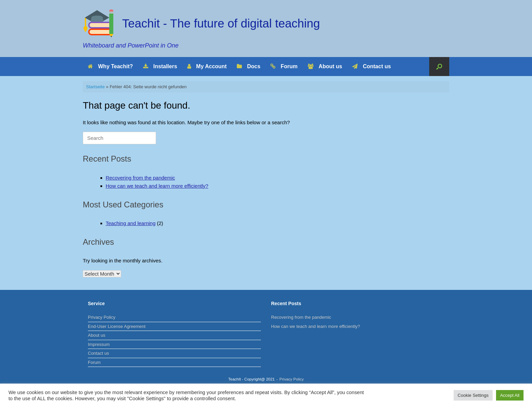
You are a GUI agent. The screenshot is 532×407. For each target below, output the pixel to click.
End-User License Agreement (117, 326)
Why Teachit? (110, 66)
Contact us (372, 66)
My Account (207, 66)
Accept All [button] (510, 395)
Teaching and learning (131, 223)
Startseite (96, 87)
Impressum (99, 344)
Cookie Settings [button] (473, 395)
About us (325, 66)
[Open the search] (439, 67)
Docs (249, 66)
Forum (284, 66)
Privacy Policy (102, 317)
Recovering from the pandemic (140, 178)
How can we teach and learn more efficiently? (157, 186)
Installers (160, 66)
